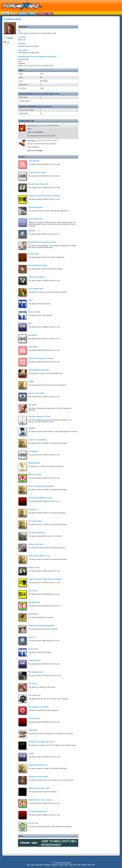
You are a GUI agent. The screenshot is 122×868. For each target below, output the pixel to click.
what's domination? (44, 106)
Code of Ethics (39, 865)
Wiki (79, 865)
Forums (61, 865)
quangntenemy (32, 126)
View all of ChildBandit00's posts (47, 94)
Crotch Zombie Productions (63, 863)
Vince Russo (31, 141)
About (29, 865)
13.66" (10, 38)
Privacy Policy (73, 865)
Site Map (84, 865)
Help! (93, 865)
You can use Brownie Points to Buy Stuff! (41, 136)
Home (89, 865)
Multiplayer (48, 865)
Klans (66, 865)
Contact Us (55, 865)
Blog (33, 865)
